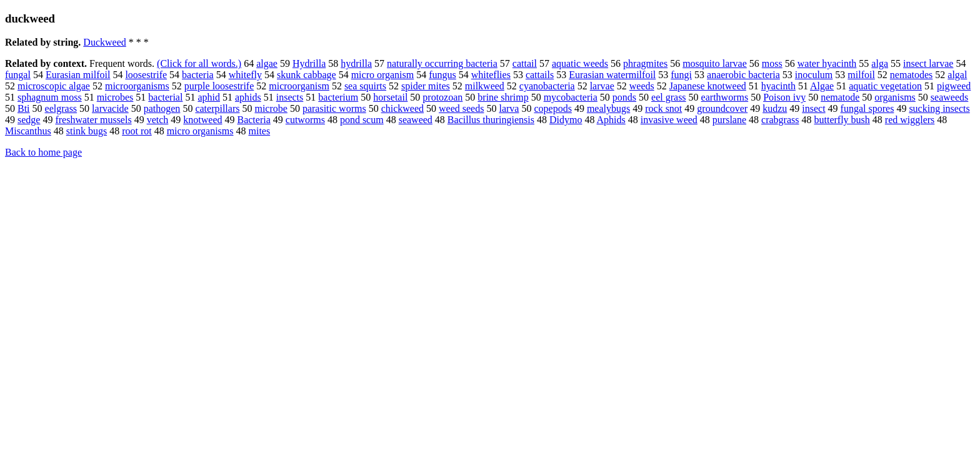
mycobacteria (571, 97)
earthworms (725, 97)
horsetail (390, 97)
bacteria (198, 75)
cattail (525, 63)
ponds (624, 97)
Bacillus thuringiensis (491, 120)
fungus (442, 75)
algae (267, 63)
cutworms (305, 120)
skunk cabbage (307, 75)
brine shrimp (503, 97)
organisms (895, 97)
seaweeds (949, 97)
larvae (602, 86)
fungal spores (867, 108)
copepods (552, 108)
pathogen (162, 108)
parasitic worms (334, 108)
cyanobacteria (547, 86)
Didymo (566, 120)
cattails (540, 75)
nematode (840, 97)
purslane (729, 120)
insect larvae (928, 63)
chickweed (402, 108)
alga (880, 63)
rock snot (663, 108)
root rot (137, 131)
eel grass (669, 97)
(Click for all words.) (199, 63)
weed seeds (461, 108)
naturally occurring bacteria (442, 63)
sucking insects (939, 108)
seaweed (416, 120)
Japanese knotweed (708, 86)
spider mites (426, 86)
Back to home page (43, 152)
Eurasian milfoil (78, 75)
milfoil (861, 75)
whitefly (245, 75)
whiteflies (491, 75)
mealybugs (608, 108)
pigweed (954, 86)
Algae (822, 86)
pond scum (362, 120)
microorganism (299, 86)
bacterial (165, 97)
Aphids (611, 120)
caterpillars (217, 108)
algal (957, 75)
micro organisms (200, 131)
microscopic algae (54, 86)
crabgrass (780, 120)
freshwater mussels (93, 120)
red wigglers (910, 120)
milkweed (485, 86)
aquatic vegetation (885, 86)
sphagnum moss (50, 97)
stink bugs (87, 131)
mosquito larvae (715, 63)
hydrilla (356, 63)
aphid (209, 97)
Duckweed (104, 42)
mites (259, 131)
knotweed (202, 120)
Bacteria (253, 120)
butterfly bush (842, 120)
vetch (158, 120)
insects (290, 97)
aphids (248, 97)
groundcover (722, 108)
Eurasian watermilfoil (612, 75)
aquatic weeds (580, 63)
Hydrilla (309, 63)
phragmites (645, 63)
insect (813, 108)
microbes (115, 97)
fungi (681, 75)
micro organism (383, 75)
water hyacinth (827, 63)
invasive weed (669, 120)
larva (509, 108)
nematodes (911, 75)
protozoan (442, 97)
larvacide (110, 108)
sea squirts (365, 86)
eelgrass (61, 108)
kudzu (775, 108)
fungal (18, 75)
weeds (642, 86)
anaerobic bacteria (743, 75)
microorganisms (137, 86)
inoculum (814, 75)
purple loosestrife (219, 86)
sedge (29, 120)
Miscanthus (28, 131)
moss (772, 63)
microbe (271, 108)
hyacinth (778, 86)
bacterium (338, 97)
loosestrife (146, 75)
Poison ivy (784, 97)
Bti (24, 108)
